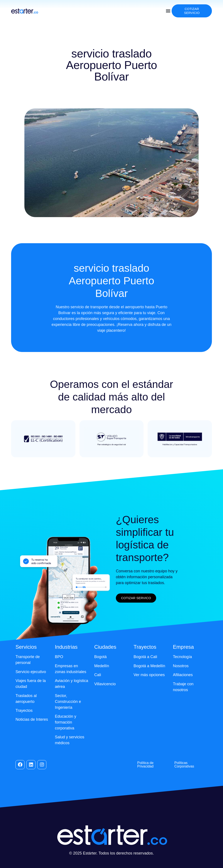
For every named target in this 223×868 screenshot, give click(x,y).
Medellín (102, 666)
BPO (59, 657)
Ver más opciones (149, 675)
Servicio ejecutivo (31, 672)
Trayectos (24, 710)
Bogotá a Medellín (149, 666)
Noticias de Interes (32, 719)
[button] (168, 11)
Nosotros (181, 666)
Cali (98, 675)
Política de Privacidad (145, 765)
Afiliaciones (183, 675)
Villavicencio (105, 684)
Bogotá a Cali (145, 657)
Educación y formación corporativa (66, 722)
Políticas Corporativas (184, 765)
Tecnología (182, 657)
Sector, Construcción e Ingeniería (68, 702)
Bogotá (101, 657)
